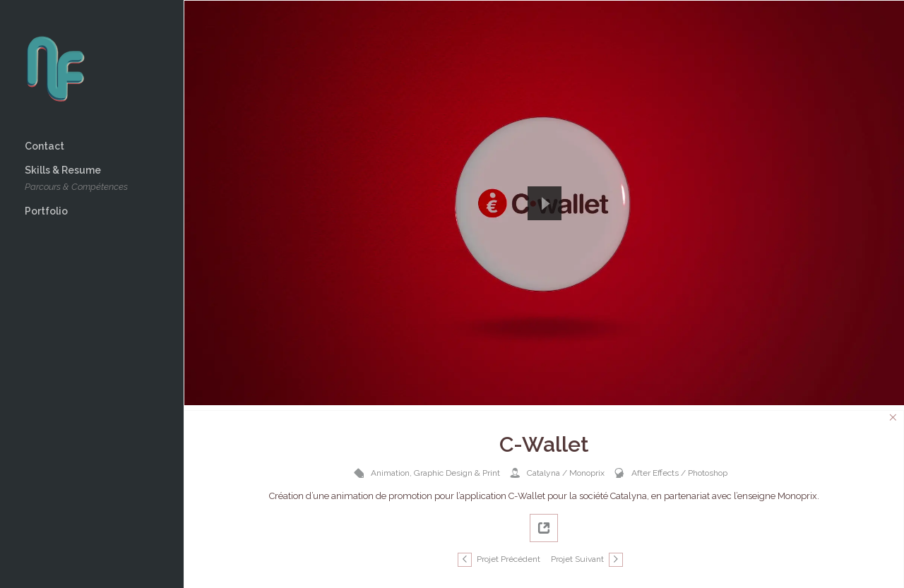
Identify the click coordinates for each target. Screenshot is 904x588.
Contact (44, 146)
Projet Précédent (509, 559)
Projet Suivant (577, 559)
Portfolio (46, 211)
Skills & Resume (76, 180)
